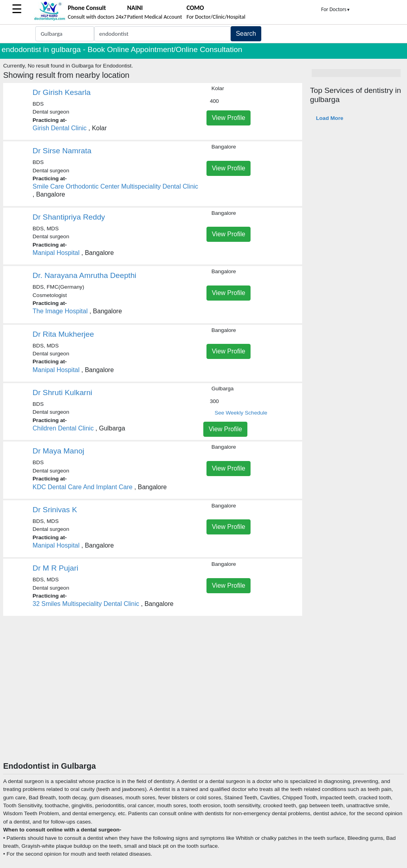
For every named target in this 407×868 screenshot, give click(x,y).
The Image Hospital (60, 311)
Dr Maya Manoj (58, 451)
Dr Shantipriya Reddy (69, 217)
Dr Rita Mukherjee (63, 334)
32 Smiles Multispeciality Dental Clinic (86, 604)
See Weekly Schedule (241, 413)
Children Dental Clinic (63, 428)
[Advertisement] (203, 702)
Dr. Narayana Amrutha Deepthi (84, 275)
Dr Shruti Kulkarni (62, 393)
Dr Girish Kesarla (62, 92)
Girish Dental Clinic (60, 128)
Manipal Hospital (56, 253)
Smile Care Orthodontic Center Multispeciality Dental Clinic (115, 186)
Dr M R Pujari (55, 568)
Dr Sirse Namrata (62, 151)
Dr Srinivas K (55, 510)
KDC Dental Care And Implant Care (83, 487)
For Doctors (336, 9)
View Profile (228, 118)
